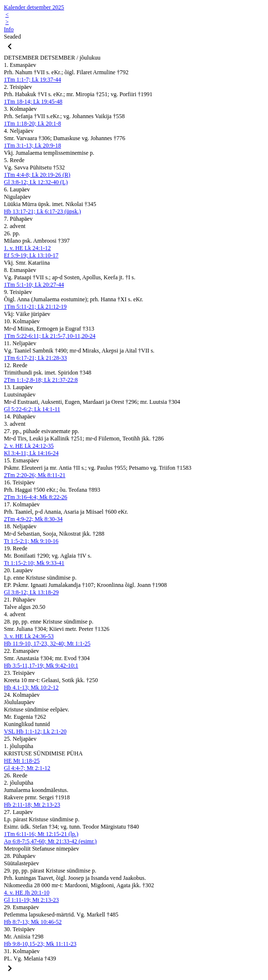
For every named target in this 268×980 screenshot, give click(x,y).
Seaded (12, 37)
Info (9, 29)
